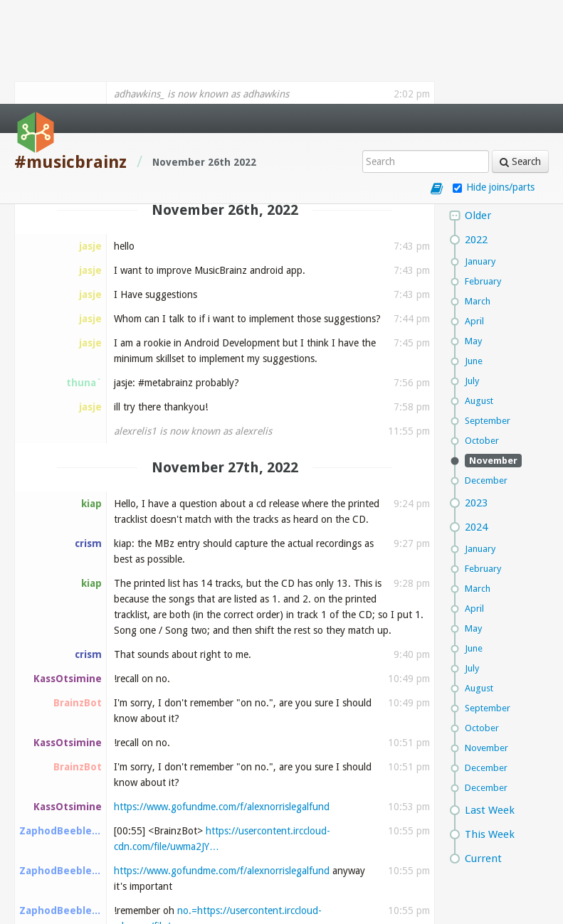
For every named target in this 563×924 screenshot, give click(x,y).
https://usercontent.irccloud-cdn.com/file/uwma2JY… (229, 895)
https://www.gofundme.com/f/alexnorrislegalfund (222, 703)
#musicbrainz (70, 58)
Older (478, 112)
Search (520, 58)
